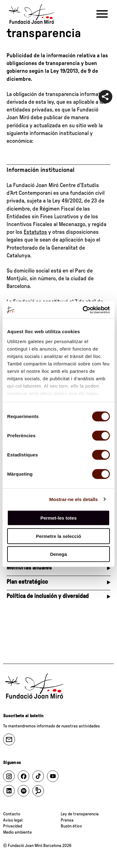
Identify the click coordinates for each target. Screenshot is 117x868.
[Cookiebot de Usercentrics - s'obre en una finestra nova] (83, 310)
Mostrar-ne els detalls (73, 499)
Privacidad (13, 826)
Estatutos (35, 232)
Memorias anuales (29, 568)
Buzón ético (71, 826)
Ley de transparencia (80, 814)
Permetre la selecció (58, 536)
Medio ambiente (17, 832)
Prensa (67, 820)
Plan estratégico (27, 582)
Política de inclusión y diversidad (48, 596)
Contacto (12, 814)
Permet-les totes (59, 518)
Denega (58, 554)
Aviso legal (13, 820)
